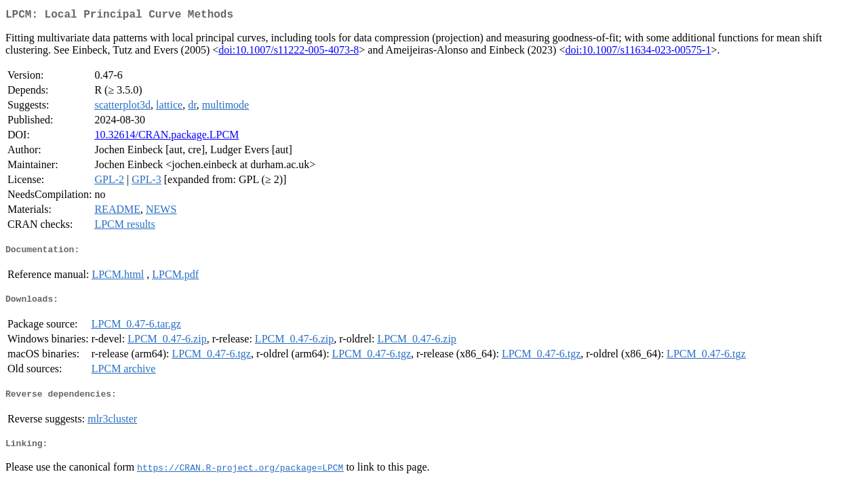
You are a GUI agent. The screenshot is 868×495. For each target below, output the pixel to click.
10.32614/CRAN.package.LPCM (166, 137)
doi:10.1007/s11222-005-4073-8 (289, 53)
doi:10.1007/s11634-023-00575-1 (638, 53)
